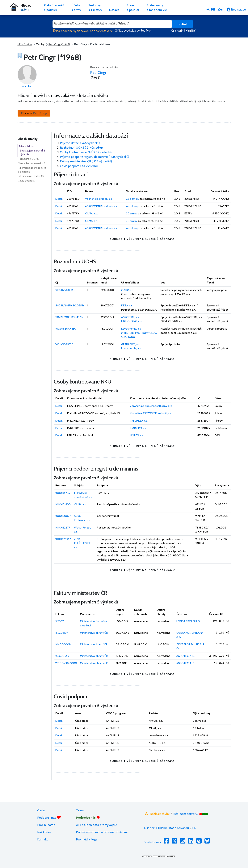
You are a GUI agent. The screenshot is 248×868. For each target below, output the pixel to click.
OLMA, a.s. (91, 213)
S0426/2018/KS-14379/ (69, 317)
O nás (41, 810)
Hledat (182, 24)
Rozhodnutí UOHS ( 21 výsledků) (81, 148)
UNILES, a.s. (137, 435)
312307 (59, 621)
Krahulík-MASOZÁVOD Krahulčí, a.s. (151, 413)
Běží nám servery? (191, 814)
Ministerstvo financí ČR (94, 644)
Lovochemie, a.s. (131, 329)
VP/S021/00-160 (65, 290)
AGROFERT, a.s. (130, 317)
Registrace (237, 9)
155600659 (62, 656)
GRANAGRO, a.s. (131, 344)
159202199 (62, 633)
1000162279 (63, 528)
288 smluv (133, 199)
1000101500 (63, 504)
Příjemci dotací (27, 146)
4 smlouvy (132, 206)
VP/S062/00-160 (66, 329)
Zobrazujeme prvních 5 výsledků (33, 152)
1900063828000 (66, 663)
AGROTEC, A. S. (186, 656)
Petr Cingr (98, 72)
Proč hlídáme (46, 825)
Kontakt (43, 839)
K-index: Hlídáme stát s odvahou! (167, 828)
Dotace (114, 10)
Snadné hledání (183, 31)
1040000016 (63, 644)
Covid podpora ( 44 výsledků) (79, 166)
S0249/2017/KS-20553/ (70, 305)
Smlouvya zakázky (95, 8)
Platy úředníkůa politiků (54, 8)
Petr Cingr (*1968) (59, 44)
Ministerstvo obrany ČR (94, 633)
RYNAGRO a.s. (138, 428)
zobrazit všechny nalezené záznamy (142, 239)
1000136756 (63, 493)
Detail (59, 199)
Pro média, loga (87, 839)
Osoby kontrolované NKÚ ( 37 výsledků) (86, 152)
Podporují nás (49, 817)
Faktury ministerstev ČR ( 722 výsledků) (86, 161)
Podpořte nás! (88, 818)
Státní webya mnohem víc (157, 8)
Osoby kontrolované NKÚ (32, 163)
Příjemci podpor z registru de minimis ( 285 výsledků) (95, 157)
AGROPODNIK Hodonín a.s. (101, 206)
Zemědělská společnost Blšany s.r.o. (152, 406)
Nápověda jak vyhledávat (133, 31)
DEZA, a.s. (127, 305)
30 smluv (132, 213)
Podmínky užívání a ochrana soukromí (102, 832)
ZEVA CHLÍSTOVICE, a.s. (83, 543)
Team (80, 810)
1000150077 (63, 516)
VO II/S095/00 (64, 344)
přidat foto (27, 86)
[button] (34, 113)
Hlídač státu (25, 44)
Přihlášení (215, 9)
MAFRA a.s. (128, 290)
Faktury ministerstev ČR (31, 176)
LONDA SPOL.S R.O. (188, 621)
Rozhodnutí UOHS (28, 159)
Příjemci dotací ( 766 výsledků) (80, 143)
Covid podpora (26, 181)
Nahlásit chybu (157, 814)
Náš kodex (44, 832)
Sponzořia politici (133, 8)
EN (194, 828)
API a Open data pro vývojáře (97, 825)
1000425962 (63, 539)
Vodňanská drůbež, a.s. (99, 199)
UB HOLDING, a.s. (132, 321)
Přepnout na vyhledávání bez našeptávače (83, 31)
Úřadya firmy (76, 8)
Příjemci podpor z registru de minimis (32, 170)
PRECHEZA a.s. (139, 421)
